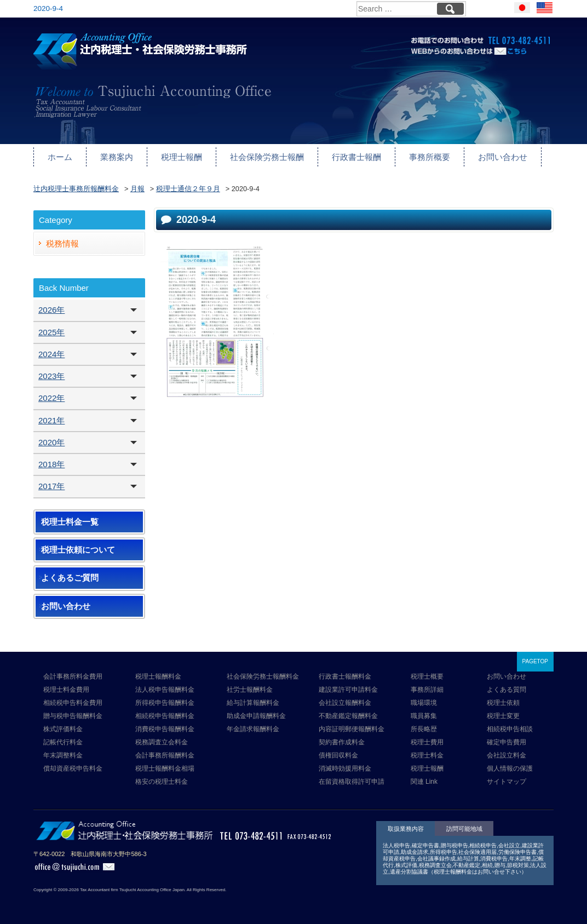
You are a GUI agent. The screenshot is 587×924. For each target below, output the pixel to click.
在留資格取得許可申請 (352, 782)
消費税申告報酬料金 (165, 729)
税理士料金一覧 (70, 522)
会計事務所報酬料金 (165, 755)
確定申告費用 (507, 742)
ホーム (60, 157)
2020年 (51, 442)
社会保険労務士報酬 (267, 157)
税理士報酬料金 (158, 676)
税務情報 (62, 243)
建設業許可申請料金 (348, 690)
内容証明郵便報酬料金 (352, 729)
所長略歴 (424, 729)
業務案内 (117, 157)
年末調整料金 (63, 755)
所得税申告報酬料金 (165, 703)
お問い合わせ (503, 157)
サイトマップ (507, 782)
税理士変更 (503, 716)
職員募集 (424, 716)
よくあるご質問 (70, 578)
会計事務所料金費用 (73, 676)
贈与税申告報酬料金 (73, 716)
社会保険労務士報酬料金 (263, 676)
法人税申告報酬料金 (165, 690)
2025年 (51, 332)
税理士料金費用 (66, 690)
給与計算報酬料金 (253, 703)
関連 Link (424, 782)
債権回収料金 (338, 755)
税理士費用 (427, 742)
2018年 (51, 464)
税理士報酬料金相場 (165, 768)
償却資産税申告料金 (73, 768)
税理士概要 (427, 676)
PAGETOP (535, 661)
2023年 (51, 376)
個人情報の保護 (510, 768)
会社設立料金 (507, 755)
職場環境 (424, 703)
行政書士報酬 (356, 157)
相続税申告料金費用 (73, 703)
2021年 (51, 420)
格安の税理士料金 (162, 782)
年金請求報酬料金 (253, 729)
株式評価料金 (63, 729)
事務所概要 (430, 157)
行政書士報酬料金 (345, 676)
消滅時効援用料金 (345, 768)
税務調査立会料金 (162, 742)
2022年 (51, 398)
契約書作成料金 (342, 742)
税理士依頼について (78, 550)
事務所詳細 (427, 690)
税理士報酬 (182, 157)
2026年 (51, 310)
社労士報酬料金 (250, 690)
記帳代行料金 (63, 742)
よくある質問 (507, 690)
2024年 (51, 354)
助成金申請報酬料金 (256, 716)
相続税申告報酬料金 (165, 716)
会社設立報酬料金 (345, 703)
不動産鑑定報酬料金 (348, 716)
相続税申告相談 (510, 729)
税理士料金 (427, 755)
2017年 (51, 486)
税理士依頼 (503, 703)
